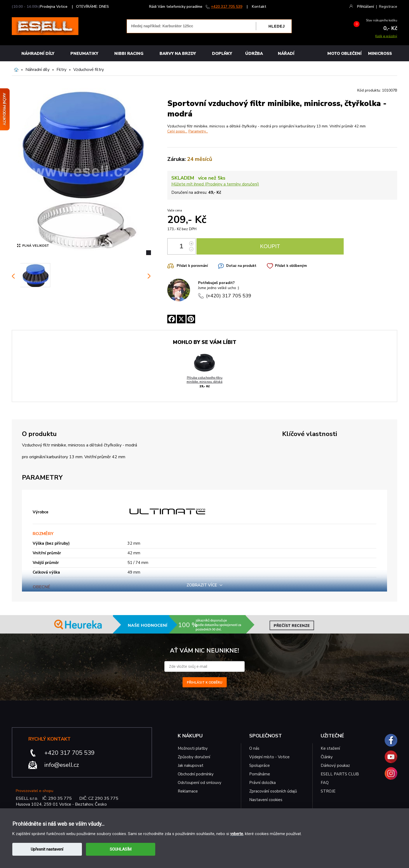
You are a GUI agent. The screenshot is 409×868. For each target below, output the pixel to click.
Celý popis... (177, 131)
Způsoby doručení (194, 757)
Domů (16, 70)
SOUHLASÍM (121, 849)
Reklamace (188, 791)
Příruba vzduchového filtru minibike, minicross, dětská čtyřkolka (205, 382)
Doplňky (222, 54)
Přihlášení (366, 7)
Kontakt (259, 7)
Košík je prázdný (386, 36)
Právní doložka (262, 783)
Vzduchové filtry (89, 70)
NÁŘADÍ (286, 54)
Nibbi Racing (129, 54)
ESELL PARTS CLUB (340, 774)
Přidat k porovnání (192, 266)
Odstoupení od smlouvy (200, 783)
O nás (254, 748)
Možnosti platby (193, 748)
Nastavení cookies (266, 800)
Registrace (388, 7)
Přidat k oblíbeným (291, 266)
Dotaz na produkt (241, 266)
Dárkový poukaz (335, 765)
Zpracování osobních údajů (273, 791)
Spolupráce (260, 765)
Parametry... (198, 131)
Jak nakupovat (191, 765)
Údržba (254, 54)
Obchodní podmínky (196, 774)
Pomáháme (260, 774)
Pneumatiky (84, 54)
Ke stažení (330, 748)
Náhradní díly (38, 54)
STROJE (328, 791)
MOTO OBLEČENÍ (344, 54)
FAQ (325, 783)
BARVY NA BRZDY (178, 54)
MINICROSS (380, 54)
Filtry (61, 70)
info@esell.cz (62, 765)
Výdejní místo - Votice (269, 757)
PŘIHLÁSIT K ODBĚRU (205, 682)
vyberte (237, 834)
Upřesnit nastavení (47, 849)
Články (327, 757)
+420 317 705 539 (227, 7)
